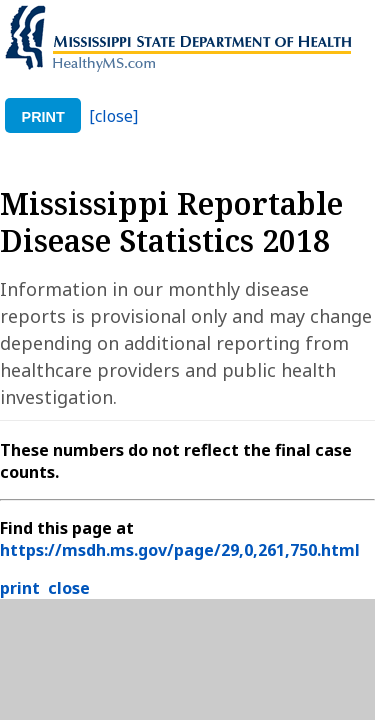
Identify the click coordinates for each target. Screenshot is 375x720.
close (69, 588)
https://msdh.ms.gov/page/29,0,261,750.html (180, 550)
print (43, 117)
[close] (113, 116)
